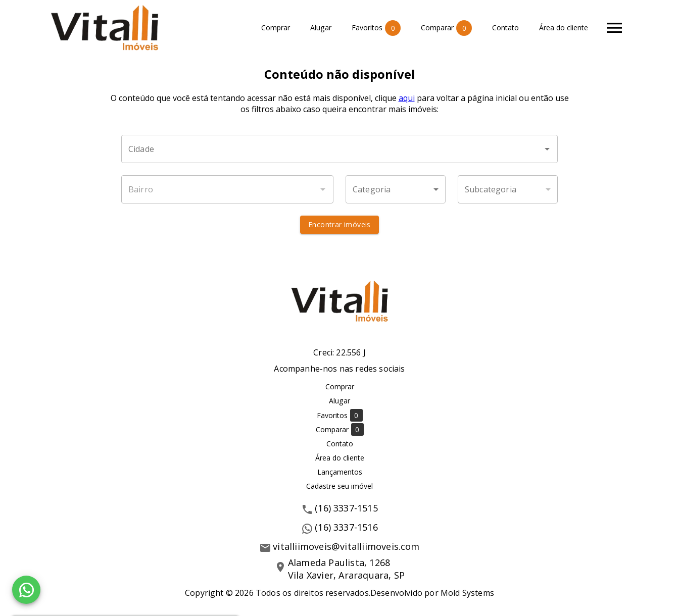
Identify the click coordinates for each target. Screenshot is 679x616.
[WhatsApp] (26, 590)
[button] (396, 189)
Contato (505, 28)
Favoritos (376, 28)
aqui (407, 98)
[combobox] (339, 149)
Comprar (276, 28)
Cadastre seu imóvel (339, 486)
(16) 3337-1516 (346, 527)
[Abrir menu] (614, 28)
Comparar (446, 28)
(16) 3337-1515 (346, 508)
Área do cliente (564, 28)
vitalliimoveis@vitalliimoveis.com (346, 546)
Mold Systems (467, 593)
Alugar (321, 28)
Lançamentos (340, 472)
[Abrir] (547, 149)
